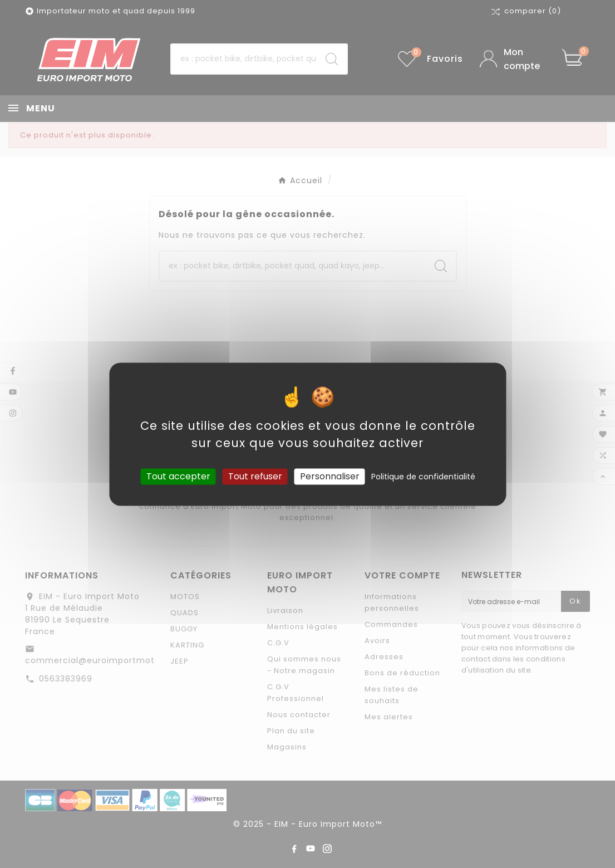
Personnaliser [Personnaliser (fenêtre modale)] (330, 476)
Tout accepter (178, 476)
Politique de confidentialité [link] (423, 477)
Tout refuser (255, 476)
